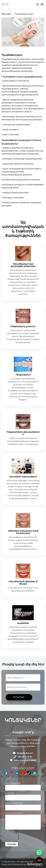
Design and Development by (14, 864)
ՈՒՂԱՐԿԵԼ (19, 697)
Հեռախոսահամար (14, 803)
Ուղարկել (12, 844)
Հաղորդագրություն (14, 813)
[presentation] (24, 836)
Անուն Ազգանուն (13, 783)
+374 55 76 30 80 (25, 757)
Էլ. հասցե (10, 793)
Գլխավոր (6, 14)
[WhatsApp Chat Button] (39, 852)
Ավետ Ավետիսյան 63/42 (25, 760)
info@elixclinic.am (25, 753)
